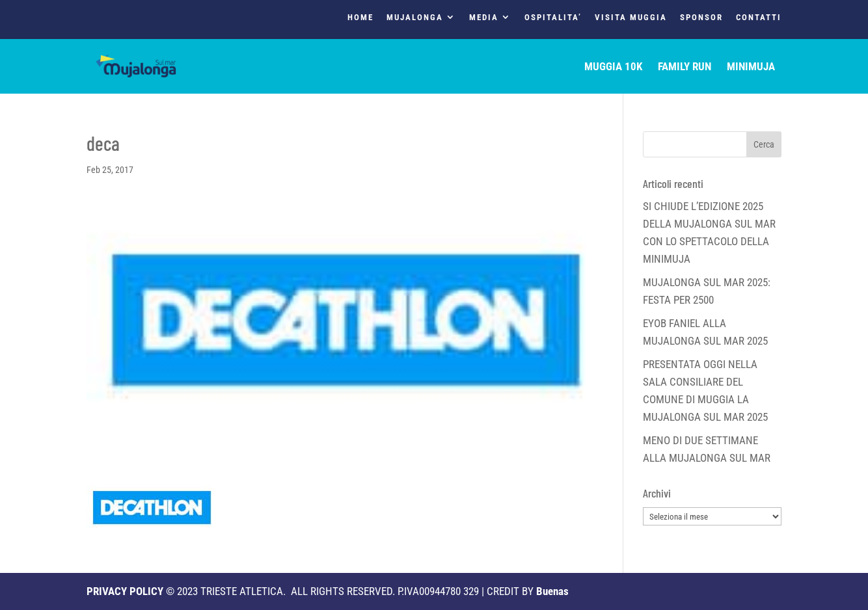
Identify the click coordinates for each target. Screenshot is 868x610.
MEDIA (484, 18)
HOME (360, 18)
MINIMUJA (751, 67)
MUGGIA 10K (613, 67)
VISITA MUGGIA (631, 18)
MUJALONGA (415, 18)
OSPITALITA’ (553, 18)
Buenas (552, 591)
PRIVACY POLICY (125, 591)
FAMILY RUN (685, 67)
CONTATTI (759, 18)
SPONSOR (701, 18)
